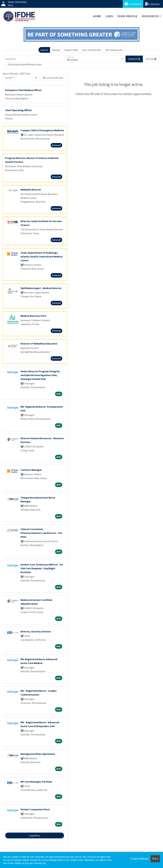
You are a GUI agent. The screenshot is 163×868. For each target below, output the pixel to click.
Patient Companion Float (35, 809)
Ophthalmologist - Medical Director (41, 288)
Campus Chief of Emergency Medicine (42, 130)
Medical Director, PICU (33, 316)
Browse (56, 50)
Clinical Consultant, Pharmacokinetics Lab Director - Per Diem (41, 533)
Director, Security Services (36, 631)
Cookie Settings (139, 859)
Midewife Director (31, 190)
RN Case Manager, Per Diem (36, 782)
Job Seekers (133, 4)
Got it (155, 859)
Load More (35, 835)
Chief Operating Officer (18, 110)
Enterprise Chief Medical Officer (23, 90)
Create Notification (53, 78)
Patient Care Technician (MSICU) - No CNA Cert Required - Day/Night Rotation (42, 568)
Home (97, 16)
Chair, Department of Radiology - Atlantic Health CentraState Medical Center (42, 256)
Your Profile (128, 16)
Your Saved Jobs (114, 50)
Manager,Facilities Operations (38, 754)
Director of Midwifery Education (39, 344)
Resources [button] (150, 16)
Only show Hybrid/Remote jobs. (25, 64)
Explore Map (71, 50)
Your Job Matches (92, 50)
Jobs (109, 16)
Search (44, 50)
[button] (151, 59)
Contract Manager (31, 470)
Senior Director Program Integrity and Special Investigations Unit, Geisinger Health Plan (40, 375)
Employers (152, 4)
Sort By (9, 78)
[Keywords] (34, 59)
